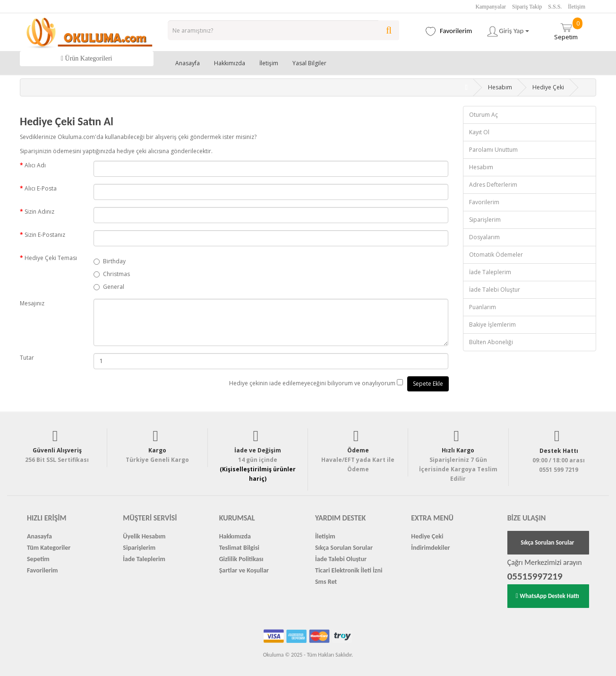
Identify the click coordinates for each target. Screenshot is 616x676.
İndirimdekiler (430, 548)
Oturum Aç (483, 115)
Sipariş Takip (527, 7)
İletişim (577, 7)
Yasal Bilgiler (309, 63)
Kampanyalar (491, 7)
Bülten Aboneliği (491, 342)
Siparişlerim (485, 220)
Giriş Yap (508, 31)
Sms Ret (326, 582)
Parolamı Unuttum (493, 150)
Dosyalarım (484, 237)
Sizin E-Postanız (45, 235)
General (109, 287)
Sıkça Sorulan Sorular (344, 548)
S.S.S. (555, 7)
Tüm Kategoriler (49, 548)
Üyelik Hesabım (144, 536)
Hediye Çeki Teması (51, 258)
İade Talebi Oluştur (495, 290)
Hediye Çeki (548, 87)
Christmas (112, 274)
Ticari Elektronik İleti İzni (349, 570)
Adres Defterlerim (493, 185)
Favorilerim (484, 202)
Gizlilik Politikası (241, 559)
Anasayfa (188, 63)
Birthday (110, 261)
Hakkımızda (230, 63)
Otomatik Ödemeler (496, 255)
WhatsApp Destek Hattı (548, 596)
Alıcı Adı (35, 165)
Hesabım (500, 87)
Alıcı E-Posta (41, 188)
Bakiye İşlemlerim (492, 325)
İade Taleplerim (490, 272)
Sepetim (568, 29)
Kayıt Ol (479, 132)
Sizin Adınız (39, 212)
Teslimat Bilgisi (239, 548)
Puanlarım (483, 307)
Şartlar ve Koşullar (244, 570)
